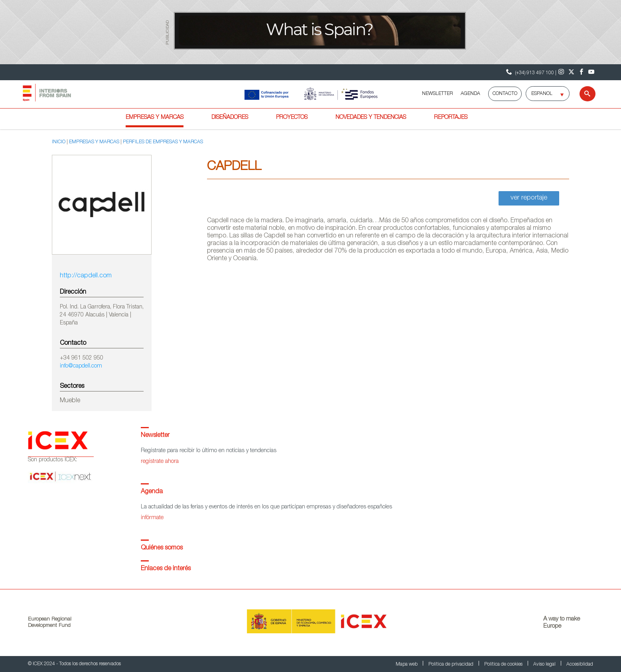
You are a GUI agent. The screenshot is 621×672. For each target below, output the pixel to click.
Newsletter (155, 436)
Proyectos (292, 118)
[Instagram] (561, 72)
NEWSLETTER (437, 94)
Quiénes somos (162, 548)
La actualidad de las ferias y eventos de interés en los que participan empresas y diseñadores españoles (266, 507)
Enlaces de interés (166, 569)
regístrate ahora (160, 462)
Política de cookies (504, 664)
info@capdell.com (81, 366)
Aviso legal (545, 664)
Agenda (152, 492)
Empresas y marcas (155, 118)
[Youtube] (591, 72)
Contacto (505, 94)
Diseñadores (230, 118)
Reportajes (451, 118)
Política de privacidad (451, 664)
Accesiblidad (580, 664)
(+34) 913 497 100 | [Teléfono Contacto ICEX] (530, 72)
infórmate (152, 518)
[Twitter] (571, 72)
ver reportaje (529, 198)
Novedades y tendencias (371, 118)
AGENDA (470, 94)
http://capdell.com (86, 276)
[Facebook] (581, 72)
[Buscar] (583, 94)
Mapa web (407, 664)
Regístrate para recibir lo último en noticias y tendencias (209, 451)
